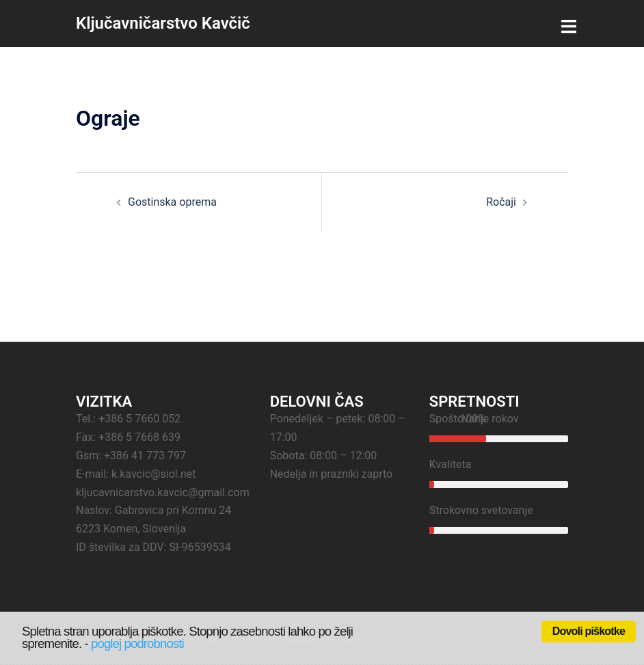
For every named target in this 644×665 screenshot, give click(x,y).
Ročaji (501, 202)
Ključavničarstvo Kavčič (163, 23)
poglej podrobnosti (137, 643)
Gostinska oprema (172, 202)
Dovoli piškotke (589, 631)
